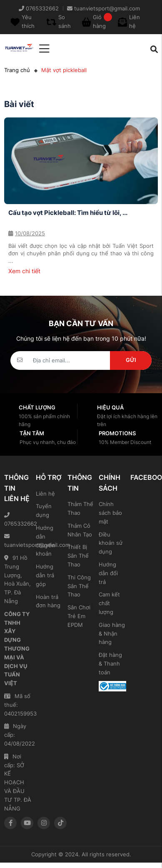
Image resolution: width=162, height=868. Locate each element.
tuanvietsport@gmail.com (18, 541)
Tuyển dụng (44, 510)
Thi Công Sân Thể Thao (79, 586)
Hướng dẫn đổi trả (108, 573)
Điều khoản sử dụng (111, 543)
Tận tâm (32, 433)
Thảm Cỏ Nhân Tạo (80, 530)
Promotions (117, 433)
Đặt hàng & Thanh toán (110, 663)
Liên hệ (45, 494)
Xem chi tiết (24, 271)
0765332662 (18, 520)
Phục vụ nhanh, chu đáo (48, 442)
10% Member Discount (125, 442)
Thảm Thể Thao (80, 508)
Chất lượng (37, 407)
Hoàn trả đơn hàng (48, 601)
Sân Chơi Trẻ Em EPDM (79, 616)
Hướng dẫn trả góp (45, 575)
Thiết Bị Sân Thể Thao (78, 556)
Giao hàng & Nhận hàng (112, 634)
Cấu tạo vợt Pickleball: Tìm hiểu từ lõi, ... (68, 213)
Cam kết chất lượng (109, 603)
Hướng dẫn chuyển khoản (45, 541)
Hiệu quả (110, 407)
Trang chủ (17, 70)
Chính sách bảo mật (110, 513)
